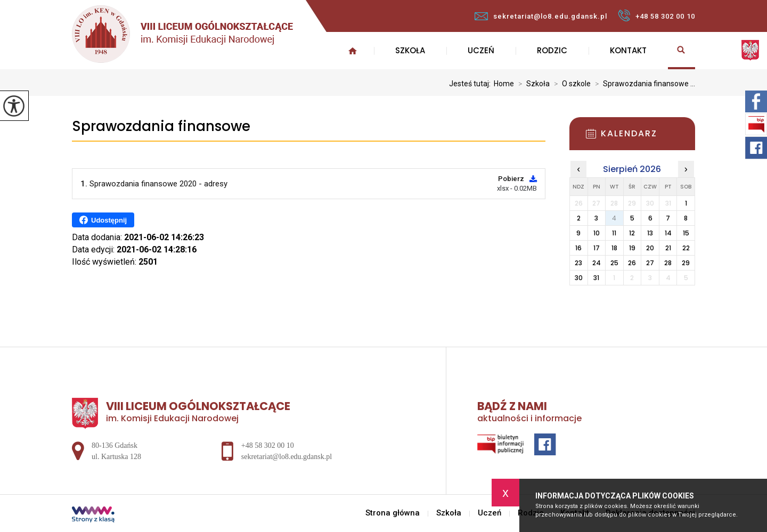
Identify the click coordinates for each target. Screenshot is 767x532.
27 (650, 263)
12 (632, 233)
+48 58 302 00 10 (656, 15)
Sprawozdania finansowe (161, 126)
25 (614, 263)
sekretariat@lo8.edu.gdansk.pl (541, 16)
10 (597, 233)
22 (686, 248)
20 (650, 248)
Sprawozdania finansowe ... (643, 84)
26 (632, 263)
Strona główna (353, 51)
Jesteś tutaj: (471, 84)
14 (668, 233)
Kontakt (628, 50)
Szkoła (410, 50)
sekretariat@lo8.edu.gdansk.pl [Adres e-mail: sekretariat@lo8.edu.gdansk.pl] (287, 457)
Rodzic (552, 50)
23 (578, 263)
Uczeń (481, 50)
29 (686, 263)
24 (597, 263)
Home (504, 84)
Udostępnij (103, 220)
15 (686, 233)
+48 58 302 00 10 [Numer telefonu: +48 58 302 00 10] (268, 445)
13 (650, 233)
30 (579, 278)
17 (597, 248)
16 (578, 248)
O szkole (570, 84)
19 (632, 248)
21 (668, 248)
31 (596, 278)
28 (668, 263)
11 (614, 233)
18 (614, 248)
